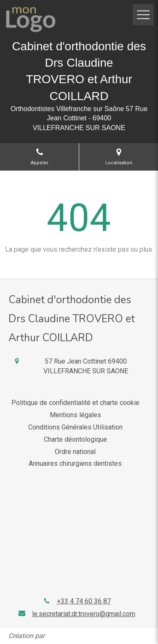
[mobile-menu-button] (143, 15)
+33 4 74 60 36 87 (84, 601)
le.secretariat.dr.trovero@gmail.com (84, 614)
